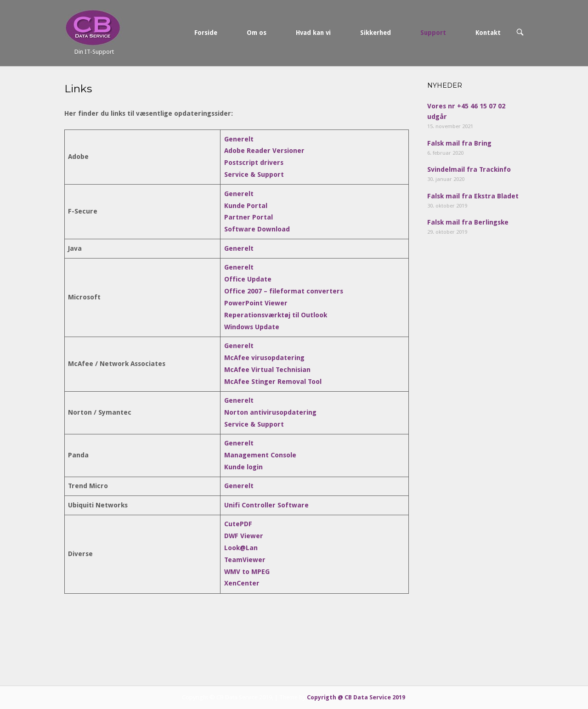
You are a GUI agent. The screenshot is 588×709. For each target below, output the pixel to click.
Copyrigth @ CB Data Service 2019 (356, 697)
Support (433, 33)
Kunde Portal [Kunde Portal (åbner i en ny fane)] (246, 206)
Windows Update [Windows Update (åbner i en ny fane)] (252, 327)
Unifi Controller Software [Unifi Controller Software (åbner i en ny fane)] (266, 505)
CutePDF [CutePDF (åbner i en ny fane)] (238, 524)
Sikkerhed (376, 33)
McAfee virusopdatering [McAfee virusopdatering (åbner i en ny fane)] (264, 358)
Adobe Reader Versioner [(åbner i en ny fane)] (264, 151)
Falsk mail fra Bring (459, 143)
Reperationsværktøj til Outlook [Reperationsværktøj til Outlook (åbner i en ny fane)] (276, 315)
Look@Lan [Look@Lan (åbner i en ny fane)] (241, 548)
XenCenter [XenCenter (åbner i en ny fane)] (242, 583)
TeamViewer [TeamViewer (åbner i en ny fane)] (245, 560)
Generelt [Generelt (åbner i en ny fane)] (239, 248)
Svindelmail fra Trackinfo (469, 169)
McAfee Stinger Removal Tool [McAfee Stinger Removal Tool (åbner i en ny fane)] (273, 382)
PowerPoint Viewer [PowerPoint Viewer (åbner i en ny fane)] (256, 303)
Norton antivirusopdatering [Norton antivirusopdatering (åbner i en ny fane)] (270, 412)
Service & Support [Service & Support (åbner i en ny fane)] (254, 174)
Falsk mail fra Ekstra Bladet (473, 196)
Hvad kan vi (313, 33)
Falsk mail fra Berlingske (468, 222)
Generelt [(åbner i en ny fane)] (239, 139)
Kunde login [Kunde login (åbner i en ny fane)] (243, 467)
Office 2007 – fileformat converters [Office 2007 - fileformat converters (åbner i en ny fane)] (284, 291)
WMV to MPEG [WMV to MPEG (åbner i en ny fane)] (247, 572)
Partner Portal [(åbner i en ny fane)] (249, 217)
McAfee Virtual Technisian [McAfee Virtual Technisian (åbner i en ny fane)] (267, 370)
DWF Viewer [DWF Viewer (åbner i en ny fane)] (244, 536)
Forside (206, 33)
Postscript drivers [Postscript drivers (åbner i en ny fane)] (254, 163)
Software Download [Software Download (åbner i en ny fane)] (257, 229)
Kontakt (488, 33)
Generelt (239, 194)
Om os (257, 33)
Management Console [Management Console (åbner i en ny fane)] (260, 455)
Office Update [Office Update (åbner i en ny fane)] (248, 279)
